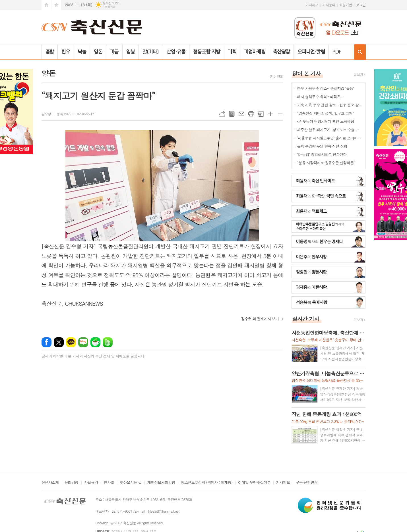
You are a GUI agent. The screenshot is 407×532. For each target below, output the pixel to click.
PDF (337, 52)
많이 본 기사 (306, 73)
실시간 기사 (306, 319)
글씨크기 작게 (280, 114)
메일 (241, 114)
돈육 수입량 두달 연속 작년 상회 (322, 146)
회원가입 (346, 5)
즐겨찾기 (56, 5)
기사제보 (312, 5)
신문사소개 (50, 483)
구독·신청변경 (307, 483)
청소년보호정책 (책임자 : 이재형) (207, 483)
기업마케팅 (255, 52)
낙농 (82, 52)
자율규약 (91, 483)
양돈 (98, 52)
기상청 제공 (109, 7)
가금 (114, 52)
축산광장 (282, 52)
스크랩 (261, 114)
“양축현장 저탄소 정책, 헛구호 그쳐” (325, 113)
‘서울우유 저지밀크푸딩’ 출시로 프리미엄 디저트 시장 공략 (330, 138)
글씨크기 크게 (270, 114)
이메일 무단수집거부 (254, 483)
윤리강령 (72, 483)
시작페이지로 (46, 5)
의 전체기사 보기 (260, 319)
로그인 (361, 5)
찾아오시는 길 (131, 483)
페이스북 (47, 342)
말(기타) (151, 52)
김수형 (46, 114)
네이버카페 (95, 342)
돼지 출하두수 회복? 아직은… (320, 97)
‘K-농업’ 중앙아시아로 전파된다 (322, 154)
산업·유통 (176, 52)
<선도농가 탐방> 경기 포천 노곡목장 (325, 121)
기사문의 (329, 5)
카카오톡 (71, 342)
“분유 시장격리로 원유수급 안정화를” (326, 163)
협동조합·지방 (207, 52)
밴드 (108, 342)
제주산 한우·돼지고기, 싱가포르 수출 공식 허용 (330, 130)
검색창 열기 (360, 52)
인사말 (109, 483)
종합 (50, 52)
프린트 (251, 114)
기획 (232, 52)
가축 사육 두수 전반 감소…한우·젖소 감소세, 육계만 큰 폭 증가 (330, 105)
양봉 (131, 52)
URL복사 (222, 114)
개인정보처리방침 (161, 483)
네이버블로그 (83, 342)
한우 (66, 52)
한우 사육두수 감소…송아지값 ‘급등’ (325, 88)
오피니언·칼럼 (311, 52)
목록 (232, 114)
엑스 (59, 342)
